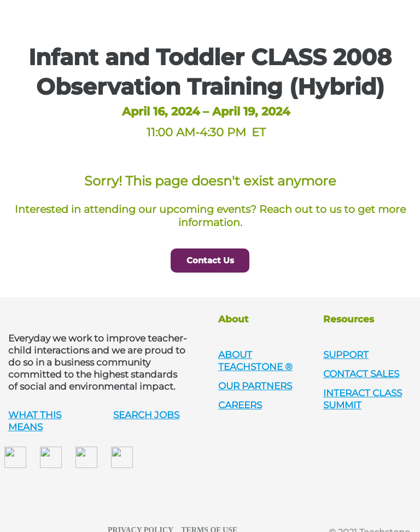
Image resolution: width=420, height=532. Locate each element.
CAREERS (240, 405)
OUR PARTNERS (255, 386)
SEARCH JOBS (146, 415)
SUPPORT (346, 355)
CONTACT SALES (361, 374)
